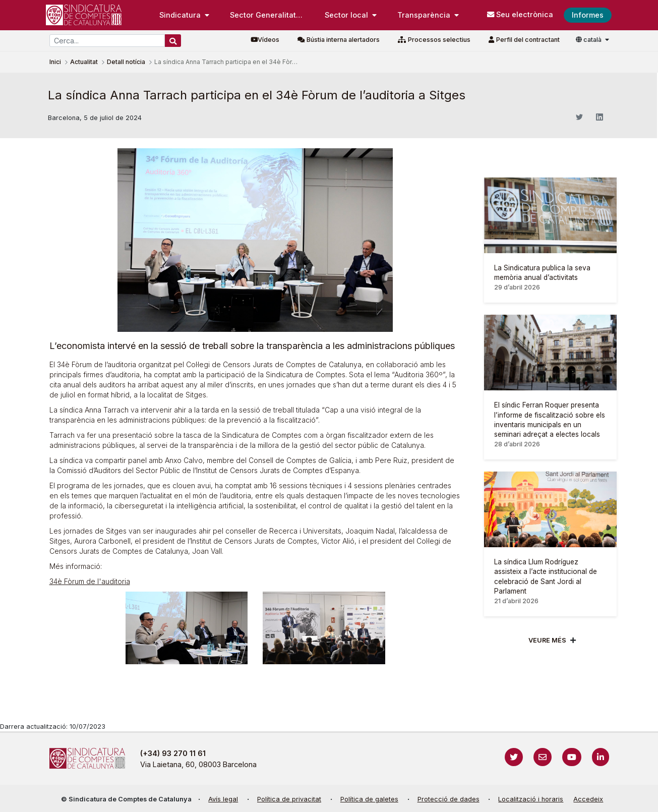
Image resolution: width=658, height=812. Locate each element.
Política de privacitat (289, 799)
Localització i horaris (531, 799)
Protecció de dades (448, 799)
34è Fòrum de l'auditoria (90, 581)
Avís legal (223, 799)
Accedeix (588, 799)
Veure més (547, 640)
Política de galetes (369, 799)
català (589, 40)
